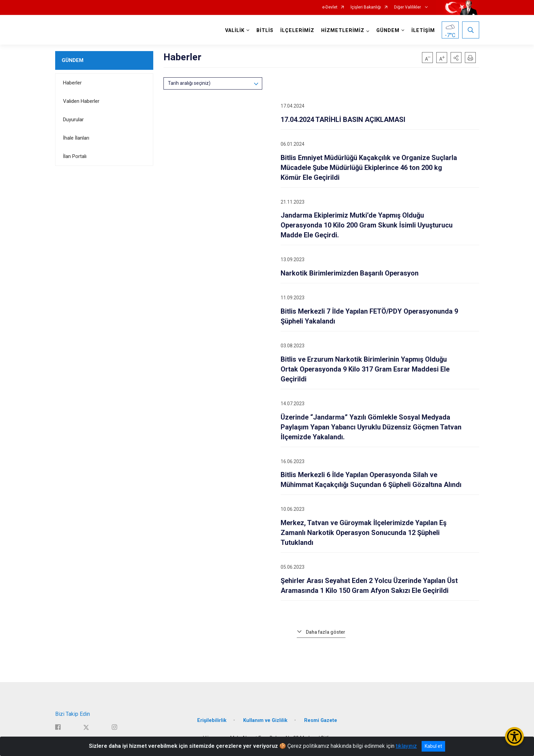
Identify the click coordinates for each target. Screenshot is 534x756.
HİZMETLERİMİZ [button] (343, 30)
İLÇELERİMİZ (297, 30)
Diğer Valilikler (408, 7)
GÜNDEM (73, 60)
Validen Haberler (81, 101)
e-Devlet (330, 7)
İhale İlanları (76, 138)
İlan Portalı (75, 156)
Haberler (72, 83)
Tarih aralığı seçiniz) (189, 83)
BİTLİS (265, 30)
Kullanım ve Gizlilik (265, 720)
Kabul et (433, 746)
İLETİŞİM (423, 30)
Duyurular (73, 120)
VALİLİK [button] (235, 30)
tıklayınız (406, 746)
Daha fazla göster (326, 632)
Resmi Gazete (321, 720)
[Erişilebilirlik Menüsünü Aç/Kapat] (514, 736)
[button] (456, 58)
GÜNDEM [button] (388, 30)
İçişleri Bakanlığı (366, 7)
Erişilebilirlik (212, 720)
